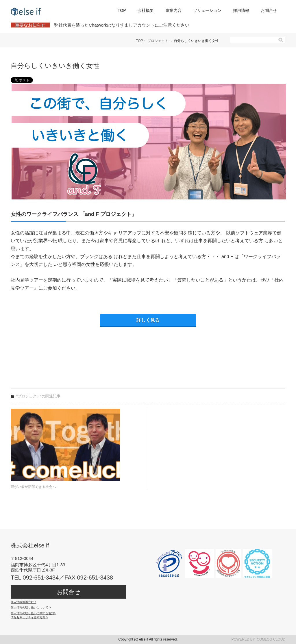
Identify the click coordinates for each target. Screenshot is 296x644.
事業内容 (173, 10)
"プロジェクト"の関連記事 (38, 396)
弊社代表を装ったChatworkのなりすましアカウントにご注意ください (122, 25)
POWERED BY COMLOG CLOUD (258, 639)
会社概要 (146, 10)
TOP (122, 10)
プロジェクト (158, 41)
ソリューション (207, 10)
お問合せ (269, 10)
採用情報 (241, 10)
